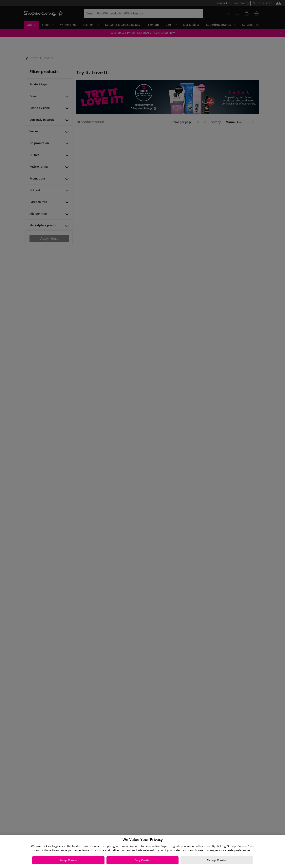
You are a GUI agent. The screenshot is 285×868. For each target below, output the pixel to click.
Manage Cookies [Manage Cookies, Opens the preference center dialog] (217, 860)
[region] (142, 852)
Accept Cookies (68, 860)
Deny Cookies (143, 860)
